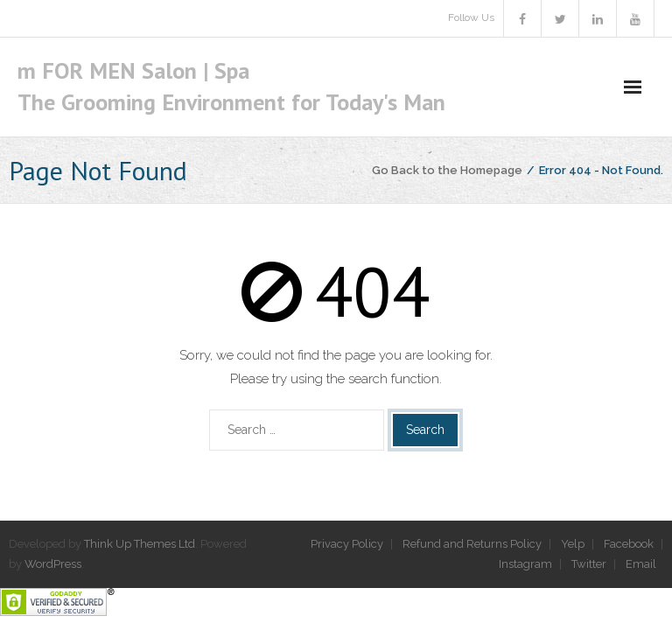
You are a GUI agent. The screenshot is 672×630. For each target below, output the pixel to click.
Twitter (589, 564)
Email (641, 564)
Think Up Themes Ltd (140, 544)
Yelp (573, 544)
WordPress (53, 564)
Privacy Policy (347, 544)
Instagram (525, 564)
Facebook (629, 544)
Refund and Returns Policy (472, 544)
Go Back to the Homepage (447, 170)
